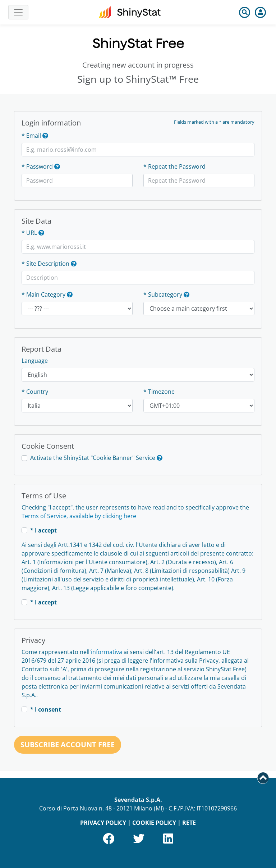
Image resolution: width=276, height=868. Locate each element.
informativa (107, 652)
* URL (29, 233)
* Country (35, 392)
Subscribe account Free (68, 744)
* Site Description (45, 264)
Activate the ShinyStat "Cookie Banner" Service (93, 458)
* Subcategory (163, 294)
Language (35, 361)
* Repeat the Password (174, 166)
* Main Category (43, 294)
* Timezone (159, 392)
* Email (31, 136)
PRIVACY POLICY (103, 823)
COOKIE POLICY (154, 823)
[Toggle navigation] (18, 12)
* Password (37, 166)
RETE (189, 823)
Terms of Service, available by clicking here (79, 516)
